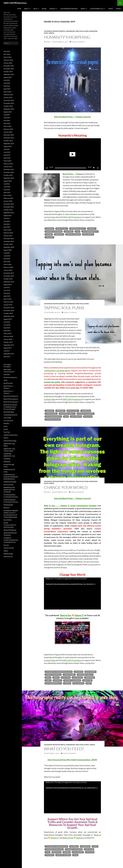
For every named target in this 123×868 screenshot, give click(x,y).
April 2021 (7, 227)
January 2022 (8, 201)
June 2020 (7, 256)
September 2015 (9, 354)
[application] (72, 154)
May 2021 (7, 224)
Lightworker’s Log (97, 9)
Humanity (92, 229)
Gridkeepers (90, 677)
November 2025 (9, 69)
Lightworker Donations (69, 9)
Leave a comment (78, 42)
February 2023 (8, 164)
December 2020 (9, 238)
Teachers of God (9, 548)
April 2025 (7, 89)
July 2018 (7, 322)
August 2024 (8, 112)
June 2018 (7, 325)
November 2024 (9, 103)
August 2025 (8, 77)
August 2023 (8, 146)
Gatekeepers (78, 677)
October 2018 (8, 313)
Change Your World (66, 487)
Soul (66, 416)
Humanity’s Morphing (67, 37)
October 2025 (8, 72)
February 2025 (8, 95)
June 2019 (7, 290)
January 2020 (8, 270)
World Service (8, 557)
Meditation (7, 462)
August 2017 (8, 348)
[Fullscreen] (98, 168)
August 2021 (8, 215)
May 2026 (7, 51)
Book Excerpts (59, 31)
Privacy (119, 9)
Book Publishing (9, 412)
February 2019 (8, 302)
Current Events (8, 421)
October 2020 (8, 244)
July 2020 (7, 253)
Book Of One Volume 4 (11, 399)
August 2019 (8, 285)
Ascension (48, 31)
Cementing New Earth (10, 415)
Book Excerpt (91, 672)
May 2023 (7, 155)
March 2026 (8, 57)
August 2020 (8, 250)
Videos (83, 9)
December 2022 (9, 169)
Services (53, 9)
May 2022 (7, 190)
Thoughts (50, 237)
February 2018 (8, 336)
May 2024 (7, 120)
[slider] (71, 168)
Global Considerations (11, 435)
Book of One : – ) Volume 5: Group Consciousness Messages (70, 505)
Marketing (7, 459)
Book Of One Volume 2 (11, 396)
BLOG (35, 9)
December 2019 (9, 273)
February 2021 (8, 233)
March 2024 (8, 126)
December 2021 (9, 204)
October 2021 (8, 210)
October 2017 (8, 342)
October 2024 (8, 106)
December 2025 (9, 66)
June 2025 (7, 83)
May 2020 (7, 259)
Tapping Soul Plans (64, 308)
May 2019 (7, 293)
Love (78, 231)
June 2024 (7, 118)
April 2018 (7, 331)
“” (72, 615)
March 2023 (8, 161)
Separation (59, 234)
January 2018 (8, 339)
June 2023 (7, 152)
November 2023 (9, 138)
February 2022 (8, 198)
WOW (75, 855)
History (6, 438)
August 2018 (8, 319)
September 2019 (9, 282)
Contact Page (50, 217)
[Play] (47, 168)
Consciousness (51, 414)
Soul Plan (88, 416)
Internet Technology (10, 441)
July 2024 (7, 115)
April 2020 (7, 262)
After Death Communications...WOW (59, 672)
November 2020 (9, 241)
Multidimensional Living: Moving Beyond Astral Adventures (11, 477)
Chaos (95, 846)
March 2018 (8, 333)
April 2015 (7, 357)
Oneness (49, 234)
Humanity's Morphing (54, 231)
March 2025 (8, 92)
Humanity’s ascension (86, 414)
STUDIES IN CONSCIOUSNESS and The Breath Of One (11, 540)
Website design (8, 554)
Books (44, 9)
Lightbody (69, 231)
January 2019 (8, 305)
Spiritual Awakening (10, 530)
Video (48, 42)
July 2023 (7, 149)
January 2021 (8, 236)
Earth (48, 677)
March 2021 (8, 230)
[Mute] (94, 168)
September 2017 (9, 345)
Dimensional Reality (78, 229)
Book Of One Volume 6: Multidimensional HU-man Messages (10, 407)
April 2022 (7, 192)
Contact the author (52, 382)
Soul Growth (88, 234)
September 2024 (9, 109)
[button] (72, 154)
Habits (48, 680)
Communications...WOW (54, 849)
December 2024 (9, 100)
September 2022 (9, 178)
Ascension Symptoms (10, 377)
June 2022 (7, 187)
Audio (6, 380)
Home (19, 9)
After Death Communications (57, 846)
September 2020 (9, 247)
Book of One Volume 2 (73, 838)
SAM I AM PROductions (15, 3)
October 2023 (8, 141)
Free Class (7, 432)
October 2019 (8, 279)
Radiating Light (8, 505)
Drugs (6, 426)
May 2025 (7, 86)
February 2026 (8, 60)
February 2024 (8, 129)
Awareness (61, 411)
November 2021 (9, 207)
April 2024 (7, 123)
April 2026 (7, 54)
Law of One (88, 680)
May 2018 (7, 328)
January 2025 (8, 97)
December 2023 (9, 135)
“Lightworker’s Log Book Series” (57, 370)
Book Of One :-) (62, 229)
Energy (56, 677)
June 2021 (7, 221)
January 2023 (8, 167)
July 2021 (7, 218)
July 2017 (7, 351)
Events (111, 9)
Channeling (70, 31)
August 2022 (8, 181)
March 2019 (8, 299)
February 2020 (8, 267)
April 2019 (7, 296)
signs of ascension (73, 234)
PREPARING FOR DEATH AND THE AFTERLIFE (9, 490)
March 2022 (8, 195)
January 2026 (8, 63)
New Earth (57, 852)
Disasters (6, 423)
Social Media (8, 520)
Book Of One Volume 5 (11, 402)
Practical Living (82, 31)
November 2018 (9, 310)
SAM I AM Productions (72, 217)
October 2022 (8, 175)
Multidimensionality (90, 231)
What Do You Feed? (64, 749)
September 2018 (9, 316)
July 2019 (7, 287)
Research (7, 508)
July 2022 (7, 184)
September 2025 (9, 74)
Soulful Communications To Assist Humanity (10, 525)
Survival (6, 545)
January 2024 (8, 132)
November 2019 (9, 276)
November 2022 (9, 172)
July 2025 (7, 80)
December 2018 (9, 308)
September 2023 (9, 144)
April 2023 (7, 158)
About (26, 9)
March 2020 (8, 264)
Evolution (66, 677)
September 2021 (9, 213)
